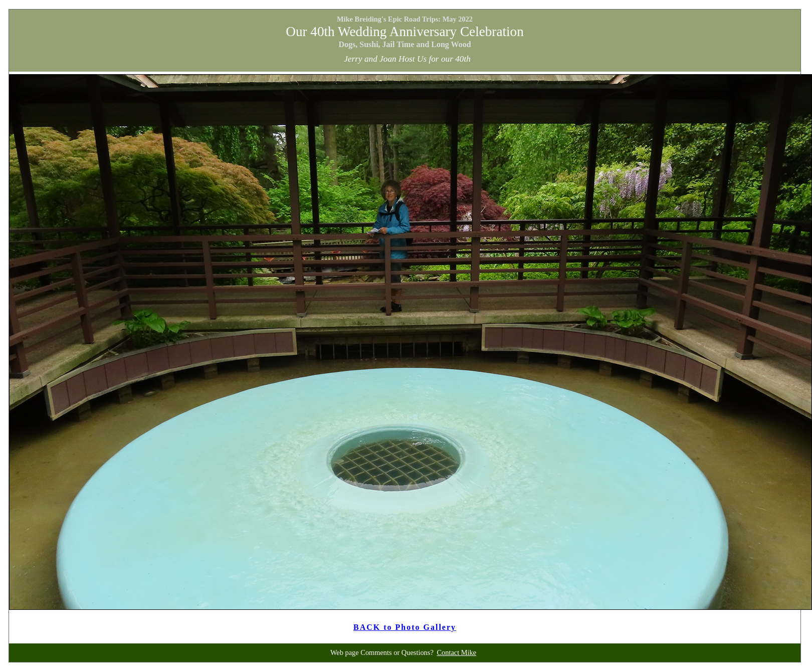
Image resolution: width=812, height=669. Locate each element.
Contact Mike (456, 652)
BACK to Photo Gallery (405, 627)
